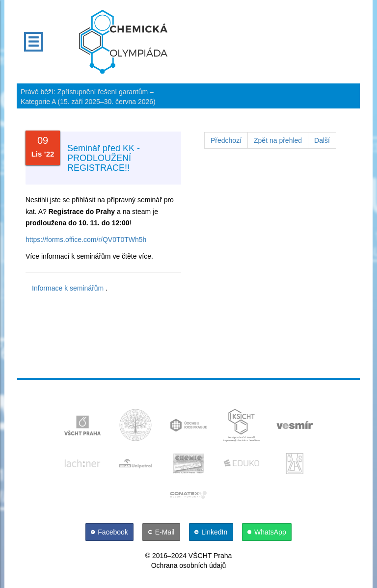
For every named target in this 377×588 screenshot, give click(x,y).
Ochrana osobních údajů (189, 565)
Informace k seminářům (68, 288)
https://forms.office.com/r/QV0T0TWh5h (86, 240)
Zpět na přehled (278, 140)
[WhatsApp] (267, 532)
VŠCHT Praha (210, 556)
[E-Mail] (162, 532)
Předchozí (226, 140)
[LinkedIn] (212, 532)
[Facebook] (110, 532)
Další (322, 140)
